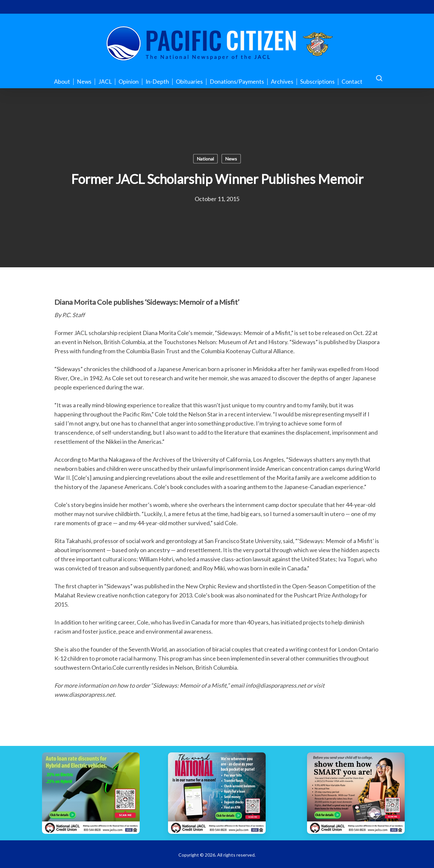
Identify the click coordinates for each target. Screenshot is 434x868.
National (205, 159)
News (231, 159)
